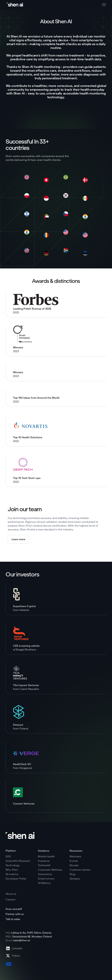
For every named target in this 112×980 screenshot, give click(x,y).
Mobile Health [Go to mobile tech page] (46, 856)
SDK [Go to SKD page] (8, 856)
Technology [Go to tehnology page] (13, 865)
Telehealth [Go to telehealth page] (44, 865)
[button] (103, 5)
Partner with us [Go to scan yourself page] (15, 914)
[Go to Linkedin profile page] (14, 948)
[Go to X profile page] (14, 956)
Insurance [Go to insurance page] (44, 861)
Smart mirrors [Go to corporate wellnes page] (46, 879)
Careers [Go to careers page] (10, 899)
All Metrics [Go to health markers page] (44, 883)
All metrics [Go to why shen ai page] (12, 874)
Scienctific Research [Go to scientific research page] (18, 861)
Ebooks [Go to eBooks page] (74, 865)
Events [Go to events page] (74, 861)
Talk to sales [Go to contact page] (13, 919)
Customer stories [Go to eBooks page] (80, 870)
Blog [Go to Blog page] (72, 874)
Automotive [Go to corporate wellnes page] (45, 874)
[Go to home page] (15, 5)
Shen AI (19, 93)
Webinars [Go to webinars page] (75, 856)
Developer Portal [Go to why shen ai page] (16, 879)
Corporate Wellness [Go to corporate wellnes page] (50, 870)
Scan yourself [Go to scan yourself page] (14, 909)
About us (11, 894)
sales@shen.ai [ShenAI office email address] (22, 940)
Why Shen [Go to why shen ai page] (12, 870)
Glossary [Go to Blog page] (75, 879)
